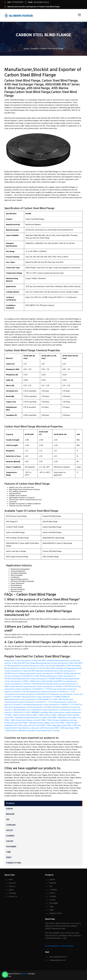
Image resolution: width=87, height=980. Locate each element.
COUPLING (11, 825)
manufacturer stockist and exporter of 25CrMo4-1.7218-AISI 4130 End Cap (41, 683)
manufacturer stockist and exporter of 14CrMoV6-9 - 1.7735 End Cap (30, 689)
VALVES (10, 841)
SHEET (9, 858)
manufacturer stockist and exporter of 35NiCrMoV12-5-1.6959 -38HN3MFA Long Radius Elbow (42, 711)
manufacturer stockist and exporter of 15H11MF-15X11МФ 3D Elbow (45, 679)
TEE (8, 820)
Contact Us (13, 897)
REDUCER (10, 814)
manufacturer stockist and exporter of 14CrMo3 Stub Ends (38, 707)
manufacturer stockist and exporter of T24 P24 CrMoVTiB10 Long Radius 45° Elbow (40, 668)
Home (27, 49)
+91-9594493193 (67, 946)
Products (36, 49)
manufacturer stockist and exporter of (46, 710)
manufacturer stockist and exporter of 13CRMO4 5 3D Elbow (48, 674)
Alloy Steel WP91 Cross (58, 681)
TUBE (8, 852)
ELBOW (9, 809)
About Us (12, 883)
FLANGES (10, 836)
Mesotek (24, 974)
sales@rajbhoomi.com (41, 2)
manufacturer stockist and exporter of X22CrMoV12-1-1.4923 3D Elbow (43, 675)
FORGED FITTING (14, 863)
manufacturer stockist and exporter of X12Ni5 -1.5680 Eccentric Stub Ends (42, 680)
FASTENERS (11, 847)
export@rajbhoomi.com (58, 957)
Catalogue (12, 893)
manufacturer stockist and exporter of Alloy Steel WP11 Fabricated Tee (43, 670)
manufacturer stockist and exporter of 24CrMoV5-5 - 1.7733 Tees (32, 702)
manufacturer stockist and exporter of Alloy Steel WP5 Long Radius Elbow (32, 661)
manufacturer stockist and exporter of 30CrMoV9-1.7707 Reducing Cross (36, 694)
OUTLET (10, 830)
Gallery (11, 890)
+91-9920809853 (53, 946)
